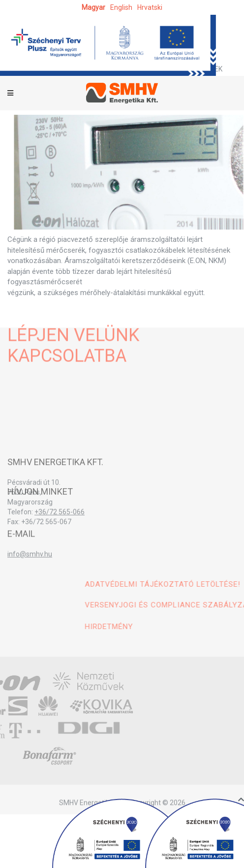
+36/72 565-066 (60, 519)
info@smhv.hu (30, 559)
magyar (93, 7)
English (121, 7)
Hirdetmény (150, 627)
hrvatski (150, 7)
